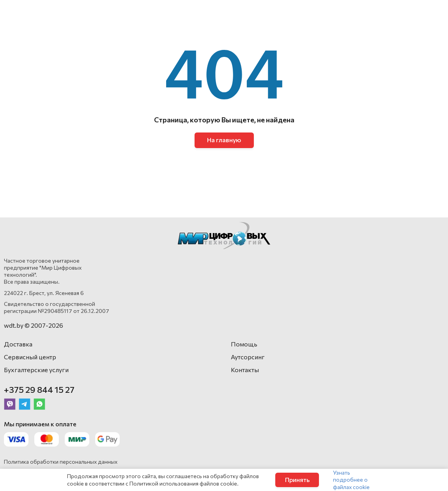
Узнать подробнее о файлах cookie (351, 480)
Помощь (244, 344)
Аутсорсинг (248, 357)
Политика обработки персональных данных (61, 462)
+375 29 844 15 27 (39, 389)
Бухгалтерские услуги (36, 370)
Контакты (245, 370)
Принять (297, 480)
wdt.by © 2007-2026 (34, 325)
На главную (224, 140)
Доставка (18, 344)
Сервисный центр (30, 357)
